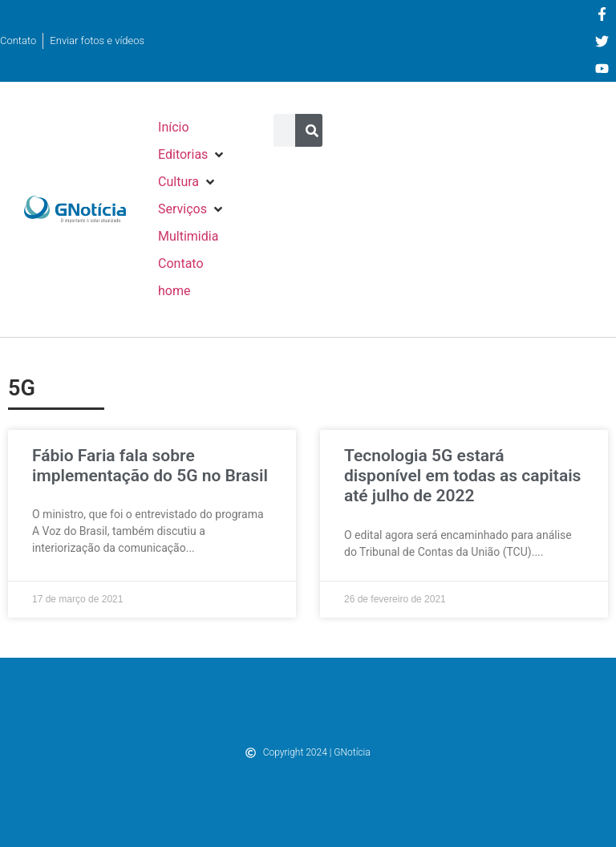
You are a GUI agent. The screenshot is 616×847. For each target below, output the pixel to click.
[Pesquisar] (312, 130)
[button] (192, 155)
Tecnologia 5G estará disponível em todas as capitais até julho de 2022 (462, 476)
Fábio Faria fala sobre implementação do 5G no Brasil (150, 466)
